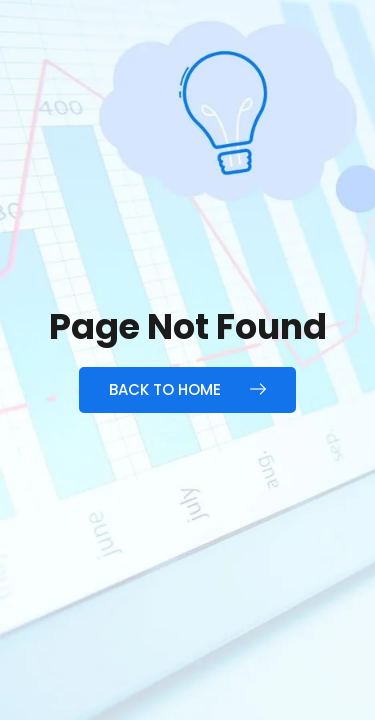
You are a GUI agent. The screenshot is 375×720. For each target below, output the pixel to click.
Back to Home (187, 389)
